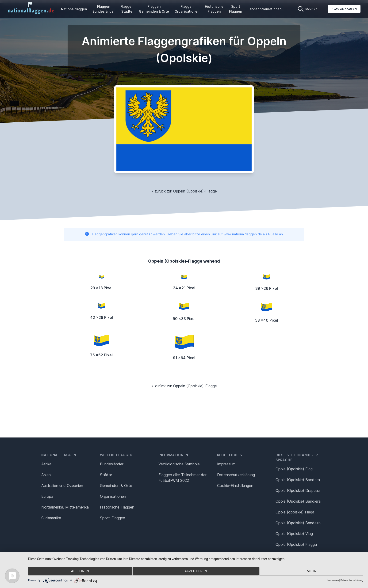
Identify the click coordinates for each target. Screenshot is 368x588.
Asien (46, 475)
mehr (313, 572)
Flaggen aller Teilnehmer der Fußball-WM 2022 (182, 478)
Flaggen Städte (127, 9)
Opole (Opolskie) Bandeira (298, 523)
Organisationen (113, 496)
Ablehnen (78, 572)
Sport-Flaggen (113, 518)
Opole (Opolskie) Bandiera (298, 501)
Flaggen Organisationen (187, 9)
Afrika (46, 464)
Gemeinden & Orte (116, 486)
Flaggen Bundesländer (104, 9)
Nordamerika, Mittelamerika (65, 507)
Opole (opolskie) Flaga (295, 512)
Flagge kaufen (344, 9)
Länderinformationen (264, 9)
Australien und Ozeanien (62, 486)
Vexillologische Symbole (179, 464)
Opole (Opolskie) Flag (294, 469)
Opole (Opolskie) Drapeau (298, 490)
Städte (106, 475)
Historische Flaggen (214, 9)
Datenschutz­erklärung (236, 475)
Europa (47, 496)
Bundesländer (112, 464)
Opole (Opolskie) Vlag (294, 534)
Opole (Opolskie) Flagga (296, 544)
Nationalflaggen (74, 9)
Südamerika (51, 518)
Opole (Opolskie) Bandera (298, 480)
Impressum (226, 464)
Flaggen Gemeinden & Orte (154, 9)
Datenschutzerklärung (352, 580)
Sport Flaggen (236, 9)
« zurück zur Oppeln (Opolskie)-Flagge (184, 191)
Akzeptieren (196, 572)
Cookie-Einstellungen (235, 486)
